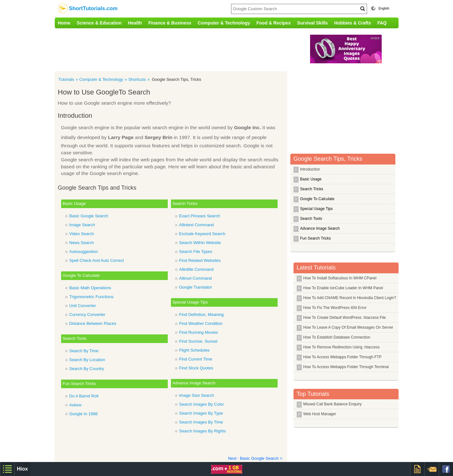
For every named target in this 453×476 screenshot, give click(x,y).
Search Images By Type (201, 413)
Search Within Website (200, 243)
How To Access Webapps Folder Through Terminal (346, 367)
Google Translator (196, 287)
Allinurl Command (196, 278)
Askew (75, 405)
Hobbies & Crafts (353, 23)
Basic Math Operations (90, 288)
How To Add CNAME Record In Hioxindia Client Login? (350, 298)
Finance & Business (170, 23)
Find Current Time (196, 359)
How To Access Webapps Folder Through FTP (343, 357)
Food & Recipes (273, 23)
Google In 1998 (84, 414)
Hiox (22, 469)
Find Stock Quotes (196, 368)
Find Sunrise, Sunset (198, 341)
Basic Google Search (89, 216)
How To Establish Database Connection (337, 337)
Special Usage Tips (190, 302)
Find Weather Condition (201, 323)
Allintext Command (197, 225)
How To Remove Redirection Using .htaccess (342, 347)
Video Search (82, 234)
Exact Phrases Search (200, 216)
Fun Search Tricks (79, 384)
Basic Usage (74, 203)
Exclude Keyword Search (202, 234)
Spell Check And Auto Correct (97, 260)
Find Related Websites (200, 260)
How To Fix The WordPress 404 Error (335, 308)
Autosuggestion (84, 252)
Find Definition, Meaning (202, 315)
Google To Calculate (81, 275)
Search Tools (75, 338)
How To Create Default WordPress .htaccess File (345, 318)
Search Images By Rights (203, 431)
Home (64, 23)
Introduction (310, 169)
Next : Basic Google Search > (255, 458)
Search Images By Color (202, 404)
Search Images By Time (201, 422)
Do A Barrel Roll (84, 396)
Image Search (82, 225)
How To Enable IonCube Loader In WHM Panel (343, 288)
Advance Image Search (194, 383)
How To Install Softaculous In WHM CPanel (340, 278)
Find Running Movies (199, 332)
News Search (82, 243)
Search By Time (84, 351)
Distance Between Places (93, 323)
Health (135, 23)
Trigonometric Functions (92, 297)
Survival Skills (312, 23)
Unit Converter (83, 306)
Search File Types (196, 252)
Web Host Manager (320, 414)
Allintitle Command (196, 269)
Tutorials (66, 79)
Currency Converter (87, 315)
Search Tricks (185, 203)
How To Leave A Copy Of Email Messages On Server (348, 327)
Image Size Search (197, 395)
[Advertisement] (187, 49)
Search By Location (87, 360)
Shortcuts (137, 79)
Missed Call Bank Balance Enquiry (333, 404)
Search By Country (87, 369)
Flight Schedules (195, 350)
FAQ (382, 23)
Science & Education (99, 23)
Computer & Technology (224, 23)
